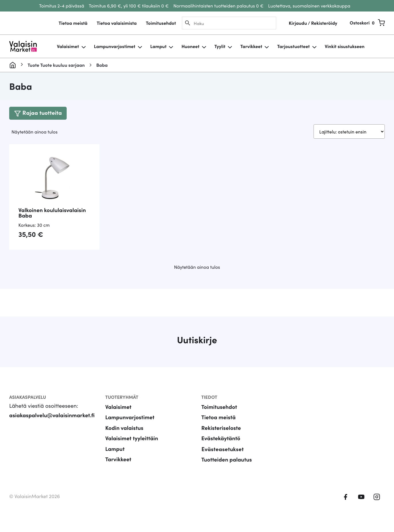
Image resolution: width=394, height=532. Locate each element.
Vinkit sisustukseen (345, 46)
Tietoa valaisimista (117, 23)
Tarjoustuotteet (293, 46)
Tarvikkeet (251, 46)
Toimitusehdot (161, 23)
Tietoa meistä (73, 23)
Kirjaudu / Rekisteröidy (313, 23)
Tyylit (220, 46)
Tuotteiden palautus (227, 468)
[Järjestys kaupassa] (348, 132)
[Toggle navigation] (38, 113)
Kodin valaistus (124, 436)
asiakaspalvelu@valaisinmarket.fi (52, 423)
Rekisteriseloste (221, 436)
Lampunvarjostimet (115, 46)
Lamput (158, 46)
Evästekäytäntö (221, 447)
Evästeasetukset (223, 457)
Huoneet (190, 46)
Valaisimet (68, 46)
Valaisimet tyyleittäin (132, 447)
